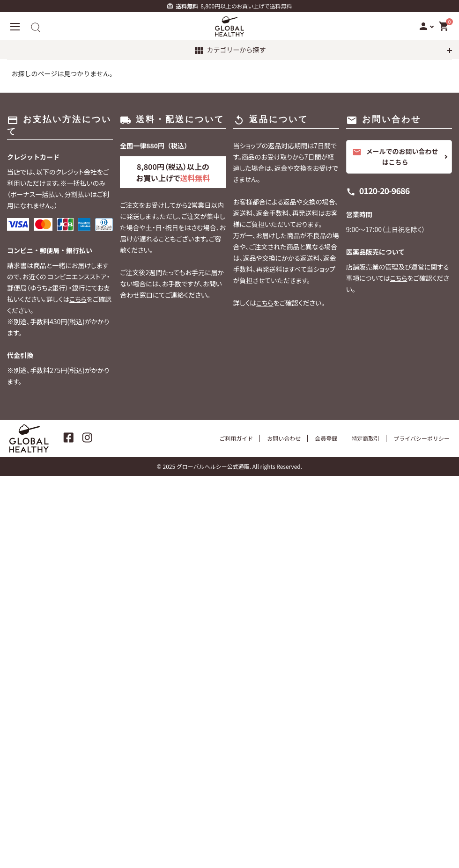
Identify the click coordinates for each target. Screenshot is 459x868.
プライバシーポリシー (422, 438)
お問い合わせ (284, 438)
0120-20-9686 (385, 190)
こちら (78, 299)
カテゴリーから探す (230, 51)
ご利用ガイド (236, 438)
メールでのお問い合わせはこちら (395, 157)
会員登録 (326, 438)
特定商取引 (365, 438)
